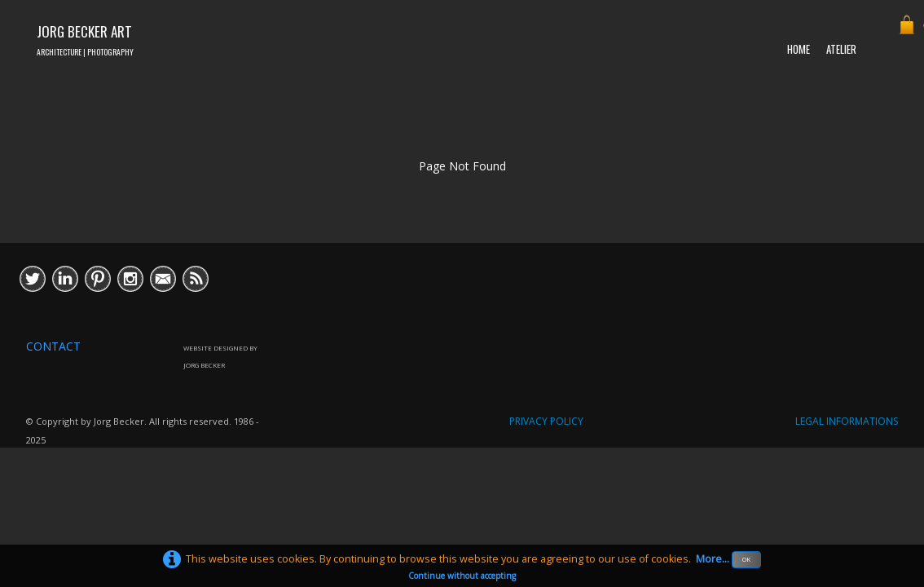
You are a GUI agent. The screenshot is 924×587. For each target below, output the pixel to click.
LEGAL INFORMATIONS (847, 421)
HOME (799, 49)
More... (713, 559)
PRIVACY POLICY (546, 421)
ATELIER (841, 49)
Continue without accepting (462, 576)
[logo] (85, 38)
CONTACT (53, 346)
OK (746, 559)
